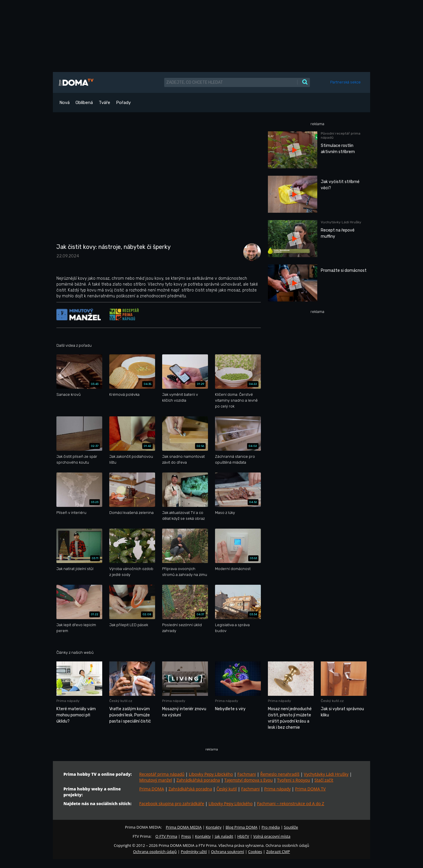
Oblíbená (84, 103)
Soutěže (291, 827)
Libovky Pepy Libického (211, 774)
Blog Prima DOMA (241, 827)
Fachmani (247, 774)
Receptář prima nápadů (162, 774)
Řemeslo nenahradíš (280, 774)
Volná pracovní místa (272, 836)
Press (186, 836)
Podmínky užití (194, 852)
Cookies (255, 852)
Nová (64, 103)
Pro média (271, 827)
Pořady (123, 103)
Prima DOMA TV (310, 789)
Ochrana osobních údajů (155, 852)
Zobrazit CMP (278, 852)
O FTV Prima (166, 836)
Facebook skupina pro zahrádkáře (172, 804)
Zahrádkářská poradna (198, 780)
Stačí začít (324, 780)
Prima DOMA (152, 789)
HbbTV (243, 836)
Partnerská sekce (345, 82)
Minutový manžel (156, 780)
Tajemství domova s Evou (249, 780)
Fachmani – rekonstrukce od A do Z (291, 804)
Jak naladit (224, 836)
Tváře (104, 103)
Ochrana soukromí (228, 852)
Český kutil (227, 789)
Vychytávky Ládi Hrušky (326, 774)
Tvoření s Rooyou (293, 780)
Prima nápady (277, 789)
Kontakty (214, 827)
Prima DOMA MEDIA (184, 827)
